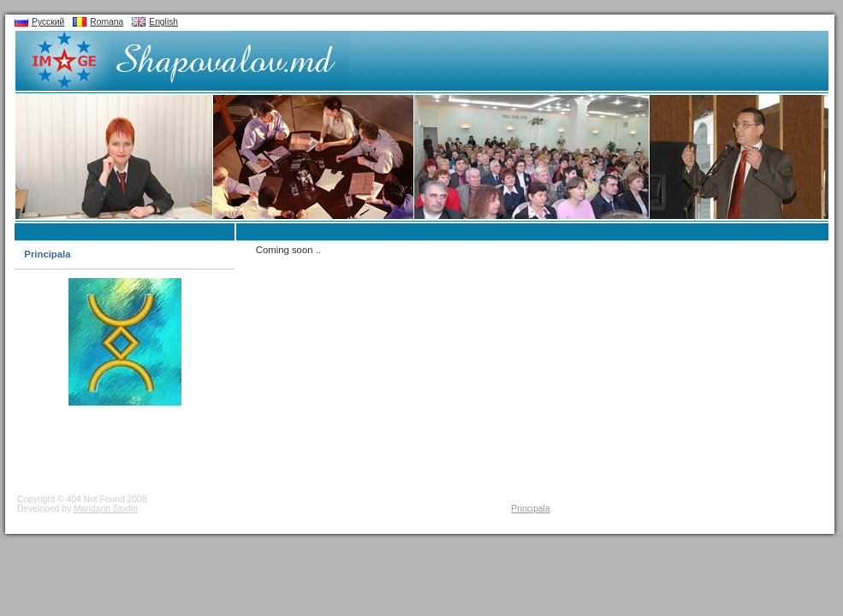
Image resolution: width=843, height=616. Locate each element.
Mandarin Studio (106, 509)
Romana (107, 22)
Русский (48, 22)
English (163, 22)
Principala (47, 254)
